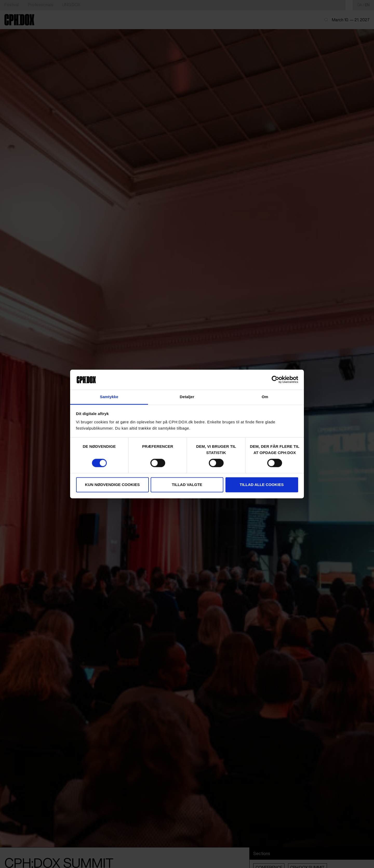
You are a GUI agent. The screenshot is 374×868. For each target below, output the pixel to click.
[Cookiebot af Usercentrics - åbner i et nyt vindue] (275, 380)
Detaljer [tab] (187, 397)
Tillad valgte (187, 485)
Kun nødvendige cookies (112, 485)
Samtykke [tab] (109, 397)
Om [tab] (265, 397)
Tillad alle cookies (262, 485)
